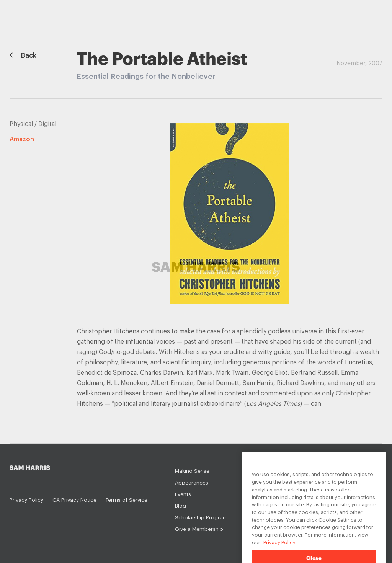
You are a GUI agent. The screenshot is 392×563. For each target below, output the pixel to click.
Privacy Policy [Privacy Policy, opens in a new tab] (279, 548)
